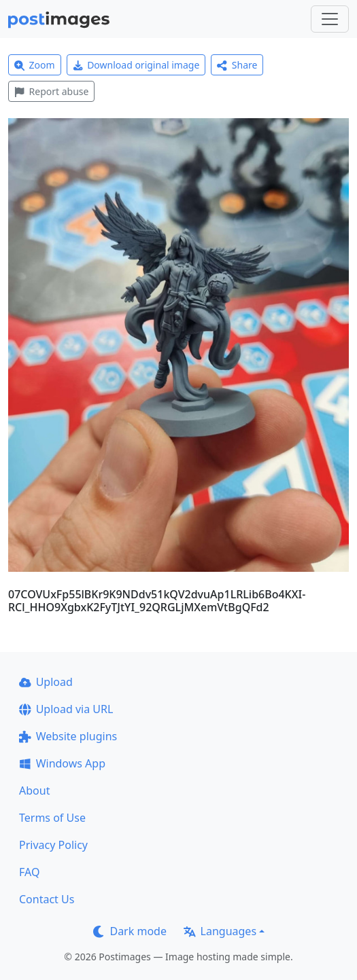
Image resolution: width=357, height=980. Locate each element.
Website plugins (68, 736)
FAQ (29, 872)
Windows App (62, 763)
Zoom (35, 65)
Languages (220, 931)
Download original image (136, 65)
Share (237, 65)
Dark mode (130, 931)
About (34, 791)
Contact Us (47, 899)
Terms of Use (52, 818)
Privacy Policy (53, 845)
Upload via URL (66, 709)
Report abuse (51, 91)
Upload (46, 682)
